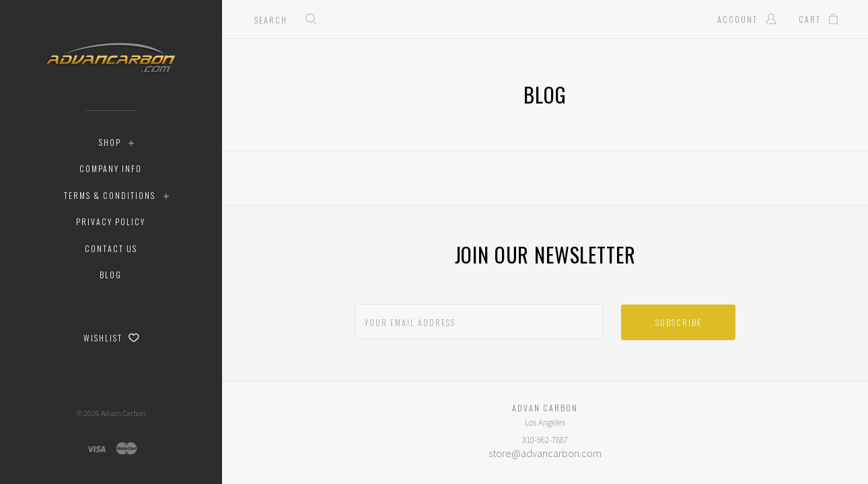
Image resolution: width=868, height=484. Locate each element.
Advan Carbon (123, 413)
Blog (111, 275)
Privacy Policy (111, 221)
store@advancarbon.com (545, 453)
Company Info (111, 168)
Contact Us (111, 248)
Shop (110, 142)
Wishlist (111, 338)
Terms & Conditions (110, 195)
